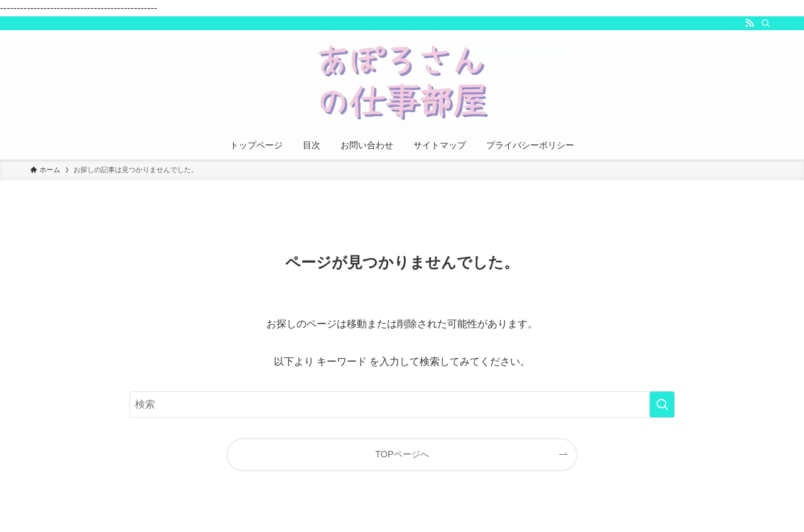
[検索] (766, 23)
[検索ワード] (402, 404)
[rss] (749, 23)
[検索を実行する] (662, 404)
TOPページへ (402, 454)
